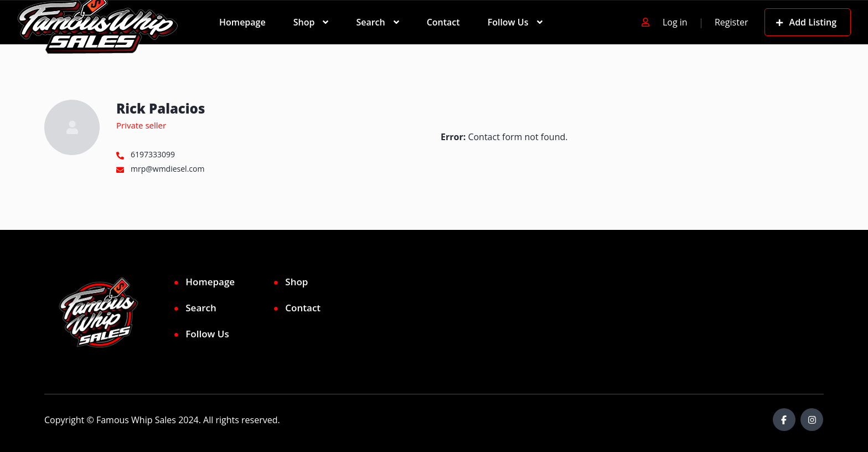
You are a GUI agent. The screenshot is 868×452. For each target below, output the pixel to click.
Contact (443, 22)
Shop (304, 22)
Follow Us (508, 22)
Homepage (242, 22)
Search (370, 22)
